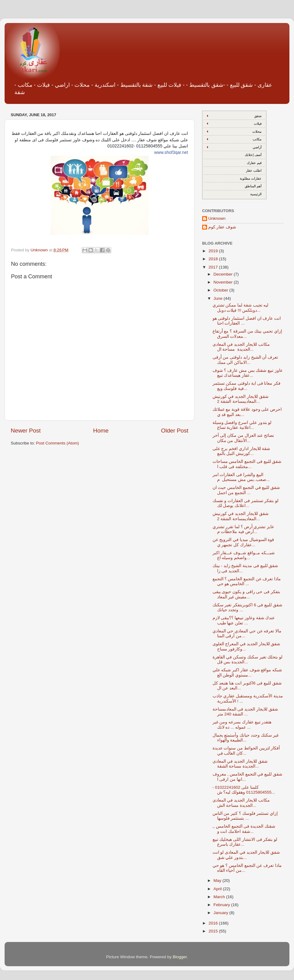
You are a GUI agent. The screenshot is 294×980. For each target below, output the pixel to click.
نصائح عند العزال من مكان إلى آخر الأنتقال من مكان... (243, 438)
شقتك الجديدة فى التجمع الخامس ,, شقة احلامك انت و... (244, 829)
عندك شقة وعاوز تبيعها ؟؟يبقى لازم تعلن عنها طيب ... (244, 620)
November (224, 282)
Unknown (217, 218)
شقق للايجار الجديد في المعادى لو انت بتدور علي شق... (246, 855)
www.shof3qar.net (171, 152)
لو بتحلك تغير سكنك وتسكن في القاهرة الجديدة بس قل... (248, 660)
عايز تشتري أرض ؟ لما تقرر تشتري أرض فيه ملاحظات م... (243, 529)
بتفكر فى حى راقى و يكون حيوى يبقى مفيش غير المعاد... (246, 594)
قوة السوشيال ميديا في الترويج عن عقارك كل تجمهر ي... (243, 542)
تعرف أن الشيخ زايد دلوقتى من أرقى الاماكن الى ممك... (245, 360)
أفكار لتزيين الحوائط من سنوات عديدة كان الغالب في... (246, 751)
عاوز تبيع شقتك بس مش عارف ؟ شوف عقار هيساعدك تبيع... (248, 373)
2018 (214, 259)
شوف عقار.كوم (222, 227)
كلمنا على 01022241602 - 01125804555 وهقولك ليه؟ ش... (244, 790)
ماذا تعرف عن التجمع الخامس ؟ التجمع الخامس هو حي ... (247, 581)
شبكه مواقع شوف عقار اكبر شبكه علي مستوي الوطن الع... (247, 672)
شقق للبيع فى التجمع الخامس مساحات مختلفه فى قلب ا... (247, 464)
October (221, 290)
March (220, 897)
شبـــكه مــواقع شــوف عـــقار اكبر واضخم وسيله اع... (244, 555)
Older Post (175, 431)
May (218, 881)
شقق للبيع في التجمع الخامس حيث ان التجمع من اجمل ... (246, 490)
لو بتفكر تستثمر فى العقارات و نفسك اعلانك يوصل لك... (246, 503)
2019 (214, 251)
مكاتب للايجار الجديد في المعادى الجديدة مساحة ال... (241, 347)
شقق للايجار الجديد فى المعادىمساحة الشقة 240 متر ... (245, 712)
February (222, 905)
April (218, 889)
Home (101, 431)
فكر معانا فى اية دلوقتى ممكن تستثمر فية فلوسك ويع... (247, 386)
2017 (214, 267)
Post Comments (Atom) (58, 443)
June (219, 298)
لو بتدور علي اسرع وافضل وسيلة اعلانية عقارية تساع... (242, 425)
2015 (214, 931)
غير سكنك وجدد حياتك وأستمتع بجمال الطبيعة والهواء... (246, 738)
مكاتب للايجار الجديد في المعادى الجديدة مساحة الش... (241, 803)
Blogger (180, 957)
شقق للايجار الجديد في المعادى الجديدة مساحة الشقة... (240, 764)
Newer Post (26, 431)
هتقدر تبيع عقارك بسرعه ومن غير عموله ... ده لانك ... (242, 725)
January (221, 913)
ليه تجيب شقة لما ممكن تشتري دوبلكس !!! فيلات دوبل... (241, 308)
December (224, 274)
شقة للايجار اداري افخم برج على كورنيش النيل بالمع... (241, 451)
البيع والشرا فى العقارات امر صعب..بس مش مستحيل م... (241, 477)
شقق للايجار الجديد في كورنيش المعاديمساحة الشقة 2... (241, 399)
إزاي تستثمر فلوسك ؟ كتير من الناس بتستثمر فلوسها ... (245, 816)
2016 (214, 923)
